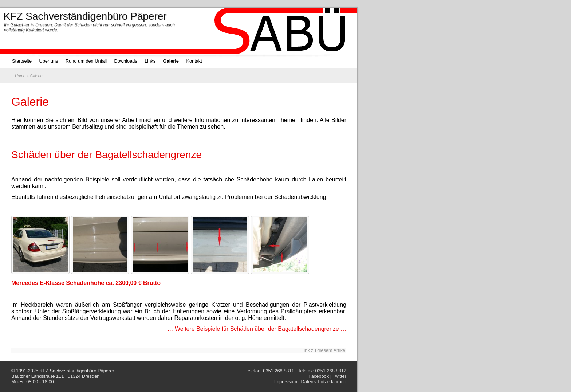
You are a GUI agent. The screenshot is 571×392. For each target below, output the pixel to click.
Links (150, 61)
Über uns (49, 61)
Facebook (319, 376)
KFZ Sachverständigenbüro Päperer (77, 371)
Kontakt (194, 61)
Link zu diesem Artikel (324, 350)
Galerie (171, 61)
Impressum (286, 382)
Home (20, 76)
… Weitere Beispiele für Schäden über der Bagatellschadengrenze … (257, 329)
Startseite (22, 61)
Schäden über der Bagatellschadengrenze (107, 155)
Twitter (339, 376)
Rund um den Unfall (86, 61)
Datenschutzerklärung (324, 382)
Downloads (125, 61)
